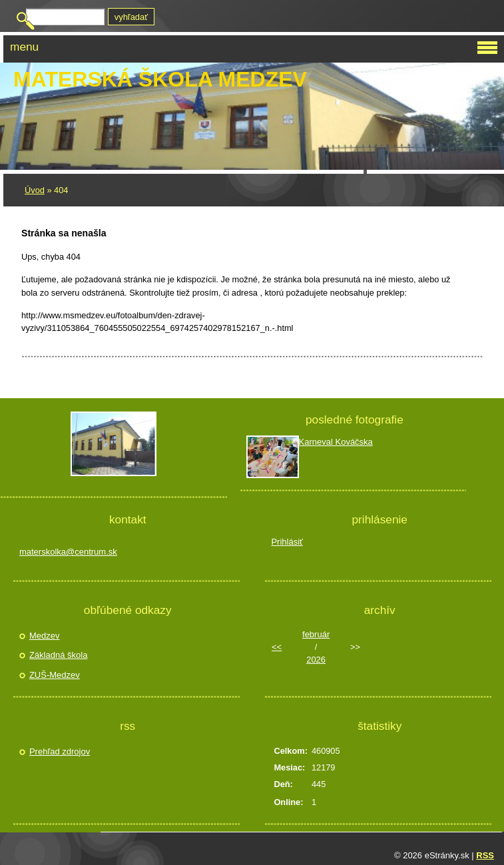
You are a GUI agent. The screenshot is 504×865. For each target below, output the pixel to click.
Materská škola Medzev (160, 79)
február (316, 634)
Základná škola (58, 655)
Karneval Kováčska (336, 442)
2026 (316, 660)
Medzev (45, 636)
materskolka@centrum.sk (68, 552)
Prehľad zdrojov (60, 751)
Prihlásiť (287, 542)
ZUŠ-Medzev (55, 675)
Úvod (35, 190)
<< (277, 647)
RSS (485, 855)
